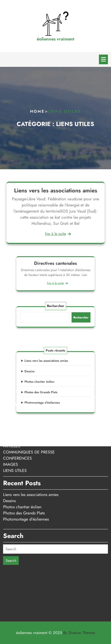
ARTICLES (12, 405)
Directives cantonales (55, 266)
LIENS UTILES (15, 430)
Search (11, 520)
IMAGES (11, 424)
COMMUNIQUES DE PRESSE (29, 412)
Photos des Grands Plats (24, 473)
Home (37, 111)
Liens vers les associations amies (55, 191)
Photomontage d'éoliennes (26, 479)
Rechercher (55, 309)
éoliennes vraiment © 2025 (56, 633)
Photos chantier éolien (22, 466)
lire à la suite (55, 233)
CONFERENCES (17, 418)
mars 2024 (12, 375)
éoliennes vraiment (55, 39)
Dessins (9, 460)
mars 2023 (12, 381)
